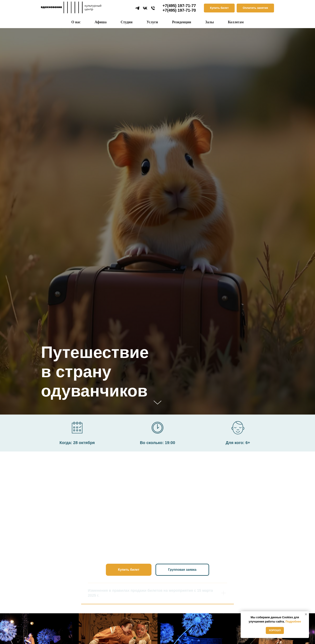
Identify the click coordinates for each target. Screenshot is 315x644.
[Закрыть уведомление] (306, 614)
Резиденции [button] (182, 22)
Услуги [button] (152, 22)
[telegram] (137, 8)
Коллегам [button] (236, 22)
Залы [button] (209, 22)
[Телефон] (153, 8)
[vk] (145, 8)
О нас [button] (76, 22)
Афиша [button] (101, 22)
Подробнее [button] (293, 622)
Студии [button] (126, 22)
